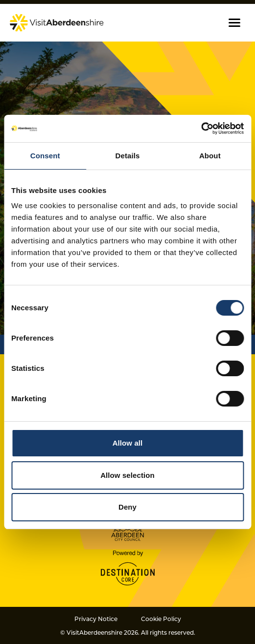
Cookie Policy (161, 619)
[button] (234, 23)
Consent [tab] (45, 156)
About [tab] (210, 156)
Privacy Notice (96, 619)
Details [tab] (128, 156)
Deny (127, 507)
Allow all (128, 443)
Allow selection (127, 475)
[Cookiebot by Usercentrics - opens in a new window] (201, 129)
